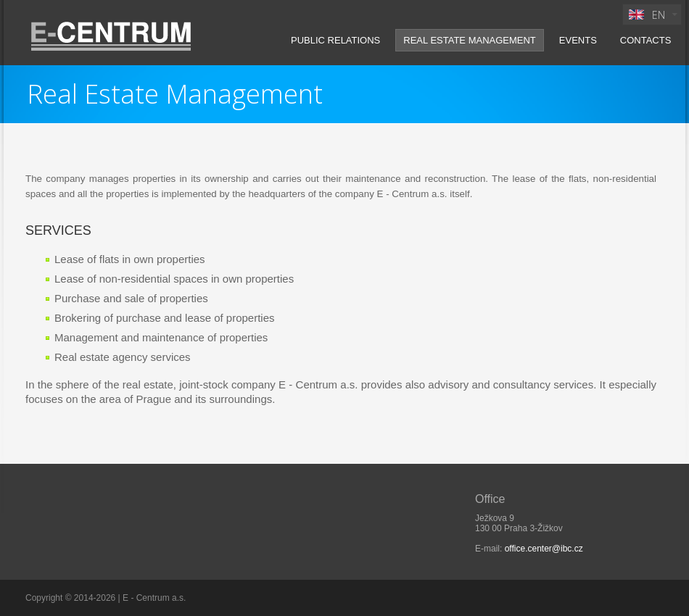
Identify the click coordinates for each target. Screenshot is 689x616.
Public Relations (335, 40)
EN (645, 16)
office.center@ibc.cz (544, 549)
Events (578, 40)
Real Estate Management (470, 40)
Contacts (646, 40)
